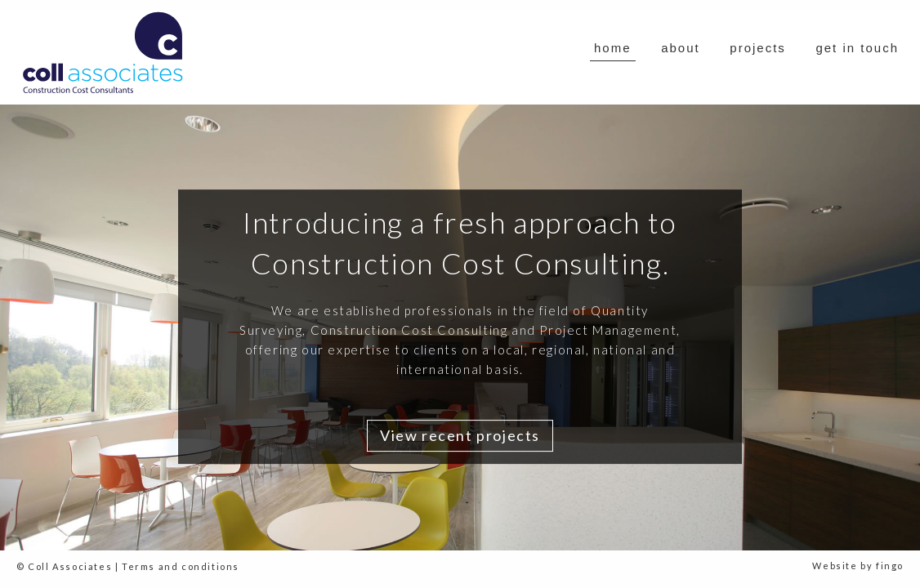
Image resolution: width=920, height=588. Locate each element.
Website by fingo (858, 566)
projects (758, 48)
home (613, 48)
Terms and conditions (181, 566)
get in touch (857, 48)
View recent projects (460, 435)
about (681, 48)
